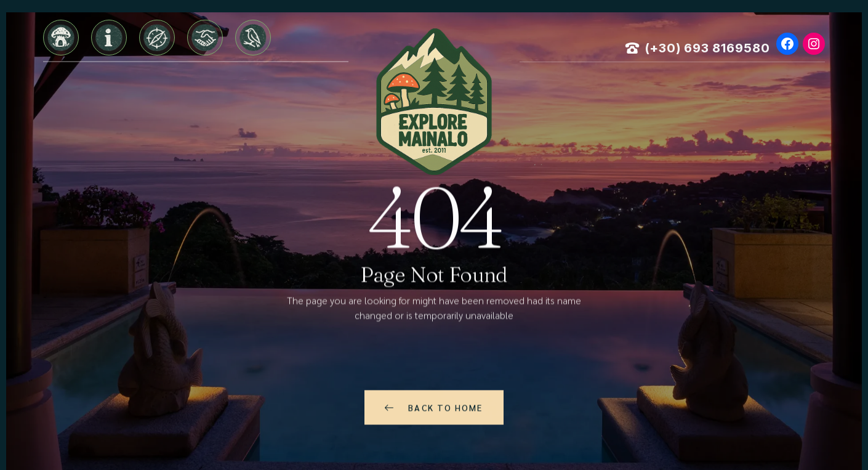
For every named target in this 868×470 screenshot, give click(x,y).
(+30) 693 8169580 (708, 48)
